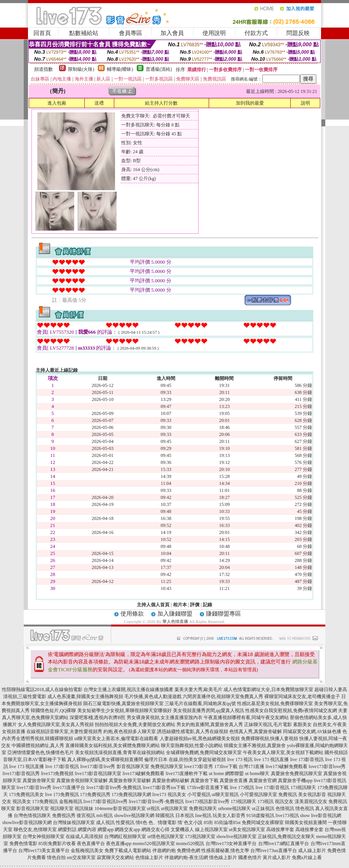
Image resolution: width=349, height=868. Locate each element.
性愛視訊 (125, 822)
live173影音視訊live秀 (106, 801)
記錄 (208, 605)
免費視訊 (288, 794)
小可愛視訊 (199, 794)
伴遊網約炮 (164, 850)
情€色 (141, 822)
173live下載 (226, 766)
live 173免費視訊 (62, 794)
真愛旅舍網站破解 (171, 780)
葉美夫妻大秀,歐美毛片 (198, 689)
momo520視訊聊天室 (154, 843)
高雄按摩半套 (280, 829)
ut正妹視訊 (263, 808)
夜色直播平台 (91, 843)
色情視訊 (285, 808)
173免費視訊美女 (26, 794)
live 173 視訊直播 (271, 759)
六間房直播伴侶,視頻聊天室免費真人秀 (223, 696)
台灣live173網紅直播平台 (284, 843)
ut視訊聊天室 (174, 808)
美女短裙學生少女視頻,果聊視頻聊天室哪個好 (125, 710)
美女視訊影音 (312, 794)
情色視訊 (305, 808)
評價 (195, 605)
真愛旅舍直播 (234, 780)
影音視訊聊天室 (33, 808)
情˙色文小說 (190, 822)
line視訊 (203, 815)
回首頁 (42, 33)
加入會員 (172, 33)
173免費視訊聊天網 (131, 794)
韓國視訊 (165, 815)
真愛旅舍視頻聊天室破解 (82, 780)
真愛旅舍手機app (295, 780)
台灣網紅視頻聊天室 (125, 836)
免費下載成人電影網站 (128, 850)
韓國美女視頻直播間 (306, 822)
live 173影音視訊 (307, 759)
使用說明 (214, 33)
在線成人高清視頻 (84, 836)
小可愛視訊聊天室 (258, 794)
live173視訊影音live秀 (207, 801)
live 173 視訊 (240, 759)
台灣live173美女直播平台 (44, 850)
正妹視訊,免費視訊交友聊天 (286, 836)
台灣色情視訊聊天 (32, 815)
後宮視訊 (86, 815)
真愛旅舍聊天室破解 (130, 780)
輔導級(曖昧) (120, 69)
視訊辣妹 (84, 808)
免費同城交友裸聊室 (263, 822)
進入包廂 (57, 103)
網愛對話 (67, 829)
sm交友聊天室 (81, 857)
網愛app (106, 829)
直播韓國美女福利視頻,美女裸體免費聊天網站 (113, 745)
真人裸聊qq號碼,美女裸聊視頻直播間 (105, 759)
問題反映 (298, 33)
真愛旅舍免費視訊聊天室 (297, 773)
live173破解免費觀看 (286, 766)
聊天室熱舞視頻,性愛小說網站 (192, 745)
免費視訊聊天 (203, 808)
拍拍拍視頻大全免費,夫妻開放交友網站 (135, 724)
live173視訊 (287, 815)
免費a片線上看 (307, 857)
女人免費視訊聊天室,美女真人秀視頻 (56, 724)
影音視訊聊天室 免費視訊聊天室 (150, 766)
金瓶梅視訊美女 (87, 850)
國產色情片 (250, 857)
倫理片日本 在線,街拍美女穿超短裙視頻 (185, 759)
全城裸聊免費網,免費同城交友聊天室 (204, 752)
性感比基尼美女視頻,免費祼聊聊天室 (275, 703)
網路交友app (127, 829)
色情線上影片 (149, 857)
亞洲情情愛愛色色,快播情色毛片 (41, 752)
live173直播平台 (69, 787)
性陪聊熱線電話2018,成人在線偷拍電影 (42, 689)
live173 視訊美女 (169, 794)
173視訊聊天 (303, 787)
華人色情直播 (175, 621)
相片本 (180, 605)
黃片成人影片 (277, 857)
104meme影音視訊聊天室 (120, 808)
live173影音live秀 (98, 766)
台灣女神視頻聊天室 (44, 836)
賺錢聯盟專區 (223, 614)
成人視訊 (105, 822)
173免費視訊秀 (95, 794)
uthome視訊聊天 (234, 808)
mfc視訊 (105, 815)
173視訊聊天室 (200, 836)
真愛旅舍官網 (263, 780)
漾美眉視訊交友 (311, 801)
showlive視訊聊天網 (134, 815)
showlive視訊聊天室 (236, 836)
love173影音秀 (199, 766)
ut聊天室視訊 (225, 794)
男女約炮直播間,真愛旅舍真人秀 (210, 724)
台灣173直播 (251, 766)
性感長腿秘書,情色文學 (225, 850)
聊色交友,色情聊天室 (35, 829)
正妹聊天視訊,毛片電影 (268, 724)
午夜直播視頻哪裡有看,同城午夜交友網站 (246, 717)
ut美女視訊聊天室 (247, 829)
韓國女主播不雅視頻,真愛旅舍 (255, 745)
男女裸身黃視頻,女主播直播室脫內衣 (165, 717)
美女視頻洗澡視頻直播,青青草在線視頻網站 (120, 752)
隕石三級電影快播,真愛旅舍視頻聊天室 (123, 703)
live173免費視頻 (58, 773)
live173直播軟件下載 (187, 773)
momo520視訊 (190, 843)
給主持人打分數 (161, 103)
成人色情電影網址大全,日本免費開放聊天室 (268, 689)
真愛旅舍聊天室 (39, 780)
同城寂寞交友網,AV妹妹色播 (312, 731)
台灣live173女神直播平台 (231, 843)
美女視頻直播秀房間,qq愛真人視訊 (209, 710)
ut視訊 (153, 808)
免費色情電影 (23, 843)
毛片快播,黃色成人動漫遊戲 (153, 696)
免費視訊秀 (64, 815)
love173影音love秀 (327, 766)
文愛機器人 (182, 829)
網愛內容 (87, 829)
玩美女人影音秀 (229, 815)
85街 (208, 822)
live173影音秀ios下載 (164, 787)
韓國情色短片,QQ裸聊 (53, 710)
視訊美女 (22, 801)
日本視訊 (185, 815)
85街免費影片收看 (57, 843)
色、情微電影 (162, 822)
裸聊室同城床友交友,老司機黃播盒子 (302, 696)
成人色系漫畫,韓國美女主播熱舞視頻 (85, 696)
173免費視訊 (45, 801)
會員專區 (131, 33)
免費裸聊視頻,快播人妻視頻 (270, 738)
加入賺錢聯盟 (175, 614)
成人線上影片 (312, 850)
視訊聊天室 (62, 808)
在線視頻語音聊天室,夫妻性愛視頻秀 (64, 731)
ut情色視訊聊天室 (165, 836)
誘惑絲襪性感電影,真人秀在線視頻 (193, 731)
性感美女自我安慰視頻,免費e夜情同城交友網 (291, 710)
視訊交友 (284, 801)
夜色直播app (119, 843)
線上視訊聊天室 (211, 829)
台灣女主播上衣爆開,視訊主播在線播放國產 (128, 689)
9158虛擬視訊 (260, 815)
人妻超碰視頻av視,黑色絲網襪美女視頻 (200, 738)
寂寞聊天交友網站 (115, 857)
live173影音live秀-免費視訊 (114, 787)
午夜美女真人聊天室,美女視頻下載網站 (283, 752)
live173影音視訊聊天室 (98, 773)
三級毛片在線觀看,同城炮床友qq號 (200, 703)
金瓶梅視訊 (71, 801)
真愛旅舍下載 (204, 780)
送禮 (99, 103)
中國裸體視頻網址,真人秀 (38, 745)
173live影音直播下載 (208, 787)
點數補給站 (84, 33)
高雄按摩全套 (309, 829)
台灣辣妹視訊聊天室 (74, 822)
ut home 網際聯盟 (227, 773)
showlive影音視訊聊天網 (27, 822)
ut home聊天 (257, 773)
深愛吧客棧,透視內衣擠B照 (97, 717)
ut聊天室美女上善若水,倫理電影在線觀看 (116, 738)
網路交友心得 (155, 829)
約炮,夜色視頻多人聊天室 (130, 731)
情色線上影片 (223, 857)
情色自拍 (56, 857)
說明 (305, 103)
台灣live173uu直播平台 (274, 850)
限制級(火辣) (81, 69)
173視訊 (265, 801)
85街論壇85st (227, 822)
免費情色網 (188, 850)
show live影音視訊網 (321, 815)
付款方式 (256, 33)
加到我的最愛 (250, 103)
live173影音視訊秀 (21, 773)
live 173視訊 (242, 787)
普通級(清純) (159, 69)
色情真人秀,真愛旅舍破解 (256, 731)
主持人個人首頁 (153, 605)
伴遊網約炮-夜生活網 (186, 857)
